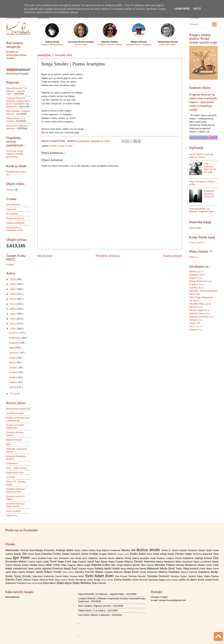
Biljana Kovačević (112, 550)
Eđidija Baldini (168, 554)
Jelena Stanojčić (141, 558)
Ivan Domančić (62, 558)
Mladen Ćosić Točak (208, 565)
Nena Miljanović (150, 568)
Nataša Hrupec (87, 569)
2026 (13, 279)
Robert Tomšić (53, 572)
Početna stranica (108, 256)
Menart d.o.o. (196, 307)
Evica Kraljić (153, 554)
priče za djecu (188, 579)
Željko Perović (99, 583)
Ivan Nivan (76, 558)
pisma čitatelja (173, 580)
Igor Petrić (22, 558)
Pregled (10, 265)
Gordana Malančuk (203, 554)
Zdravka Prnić (47, 580)
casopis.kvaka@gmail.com (172, 600)
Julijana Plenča (175, 558)
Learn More (182, 9)
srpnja (12, 358)
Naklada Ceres (197, 275)
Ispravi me (12, 515)
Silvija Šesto (132, 572)
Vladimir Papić (196, 576)
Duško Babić (138, 554)
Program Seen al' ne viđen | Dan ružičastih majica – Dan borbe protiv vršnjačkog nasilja (203, 102)
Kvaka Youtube (196, 242)
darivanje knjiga (157, 580)
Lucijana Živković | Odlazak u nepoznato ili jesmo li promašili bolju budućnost (18, 102)
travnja (13, 372)
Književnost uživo (15, 472)
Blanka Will (129, 550)
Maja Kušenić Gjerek (84, 562)
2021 (13, 304)
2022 (13, 299)
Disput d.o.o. (196, 278)
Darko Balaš (35, 554)
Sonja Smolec (66, 146)
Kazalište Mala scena (200, 304)
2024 (13, 289)
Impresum (11, 209)
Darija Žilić (21, 554)
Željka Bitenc (50, 583)
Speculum (38, 576)
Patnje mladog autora (52, 44)
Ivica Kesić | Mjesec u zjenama (94, 615)
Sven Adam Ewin (100, 576)
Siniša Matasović (149, 572)
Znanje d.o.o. (196, 330)
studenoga (15, 338)
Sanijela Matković (114, 572)
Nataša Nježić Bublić (108, 568)
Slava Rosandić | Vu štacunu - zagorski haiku (17, 91)
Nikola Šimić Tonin (171, 568)
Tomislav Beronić (138, 576)
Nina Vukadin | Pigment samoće (95, 606)
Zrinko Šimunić (140, 580)
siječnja (13, 387)
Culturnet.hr (12, 463)
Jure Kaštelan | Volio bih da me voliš (210, 168)
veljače (13, 382)
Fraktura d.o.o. (197, 284)
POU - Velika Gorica (17, 468)
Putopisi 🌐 (12, 190)
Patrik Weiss (206, 569)
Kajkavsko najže (168, 44)
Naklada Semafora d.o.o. (202, 317)
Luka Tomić (50, 561)
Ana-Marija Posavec (42, 550)
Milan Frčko (54, 565)
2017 (13, 324)
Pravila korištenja (15, 218)
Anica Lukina (81, 550)
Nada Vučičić (35, 569)
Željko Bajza (64, 583)
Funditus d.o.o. (197, 288)
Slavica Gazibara (169, 572)
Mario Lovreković (203, 562)
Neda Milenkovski (130, 569)
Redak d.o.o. (196, 320)
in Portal (10, 477)
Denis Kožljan (90, 554)
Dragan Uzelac (124, 554)
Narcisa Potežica (53, 568)
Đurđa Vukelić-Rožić (208, 580)
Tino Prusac (121, 576)
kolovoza (14, 353)
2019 (13, 314)
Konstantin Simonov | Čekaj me (209, 194)
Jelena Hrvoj (124, 558)
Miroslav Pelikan (165, 565)
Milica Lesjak (84, 565)
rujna (12, 348)
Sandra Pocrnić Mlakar (90, 572)
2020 (13, 309)
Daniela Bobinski (189, 550)
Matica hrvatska (14, 440)
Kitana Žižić (211, 558)
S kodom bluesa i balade (110, 44)
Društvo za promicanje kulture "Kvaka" (17, 55)
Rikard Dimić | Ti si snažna (92, 610)
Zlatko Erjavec (62, 580)
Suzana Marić (77, 576)
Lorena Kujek (35, 562)
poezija (53, 146)
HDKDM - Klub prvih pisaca (203, 291)
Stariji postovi (173, 256)
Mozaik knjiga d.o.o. (199, 310)
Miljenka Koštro (101, 565)
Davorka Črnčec (52, 554)
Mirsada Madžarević (187, 565)
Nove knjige (195, 228)
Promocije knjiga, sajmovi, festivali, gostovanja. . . (15, 154)
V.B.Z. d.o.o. (195, 326)
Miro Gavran (148, 565)
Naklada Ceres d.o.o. (200, 313)
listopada (14, 343)
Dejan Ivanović (72, 554)
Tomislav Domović (159, 576)
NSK (9, 444)
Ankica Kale (95, 550)
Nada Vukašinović (17, 568)
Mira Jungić (118, 565)
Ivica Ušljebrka (90, 558)
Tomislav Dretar (179, 576)
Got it (197, 9)
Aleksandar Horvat (17, 550)
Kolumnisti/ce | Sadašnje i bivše (15, 229)
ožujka (13, 377)
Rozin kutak (81, 44)
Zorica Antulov (123, 579)
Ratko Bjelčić (19, 572)
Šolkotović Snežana (16, 583)
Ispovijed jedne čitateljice (139, 44)
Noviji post (45, 256)
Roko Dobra (69, 572)
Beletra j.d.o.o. (197, 272)
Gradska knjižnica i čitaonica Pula (16, 490)
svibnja (13, 367)
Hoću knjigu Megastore (201, 297)
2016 (13, 329)
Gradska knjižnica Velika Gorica (15, 505)
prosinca (14, 333)
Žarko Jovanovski (35, 583)
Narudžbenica (13, 205)
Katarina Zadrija (194, 558)
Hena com (194, 294)
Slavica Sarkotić (189, 572)
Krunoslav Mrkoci (17, 561)
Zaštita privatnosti (15, 223)
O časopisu (12, 214)
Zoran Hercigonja (78, 580)
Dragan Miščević (108, 554)
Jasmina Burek (107, 558)
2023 (13, 294)
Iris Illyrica (194, 301)
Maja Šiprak (102, 562)
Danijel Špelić (206, 550)
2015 (13, 394)
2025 (13, 284)
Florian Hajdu (184, 554)
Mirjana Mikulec (133, 565)
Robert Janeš (35, 572)
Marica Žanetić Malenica (140, 561)
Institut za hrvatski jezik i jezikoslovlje (18, 419)
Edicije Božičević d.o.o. (201, 281)
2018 (13, 319)
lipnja (12, 362)
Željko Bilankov (82, 583)
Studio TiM (195, 323)
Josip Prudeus (158, 558)
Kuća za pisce (13, 511)
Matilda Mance (38, 565)
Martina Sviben (22, 565)
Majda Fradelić (116, 562)
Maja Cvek (65, 561)
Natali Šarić (71, 568)
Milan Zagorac (69, 565)
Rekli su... (194, 257)
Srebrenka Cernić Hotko (57, 576)
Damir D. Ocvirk (170, 550)
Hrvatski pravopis (15, 413)
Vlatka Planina (211, 576)
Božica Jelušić (149, 550)
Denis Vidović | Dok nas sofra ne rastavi (201, 156)
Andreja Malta (65, 550)
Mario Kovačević (185, 562)
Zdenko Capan (31, 580)
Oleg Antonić (191, 568)
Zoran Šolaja (94, 580)
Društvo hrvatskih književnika (15, 426)
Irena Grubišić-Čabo (42, 558)
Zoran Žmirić (107, 580)
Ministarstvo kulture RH (18, 409)
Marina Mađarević (166, 562)
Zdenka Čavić (14, 579)
